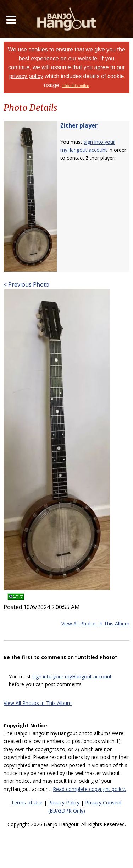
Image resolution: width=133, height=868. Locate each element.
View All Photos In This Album (95, 623)
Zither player (79, 125)
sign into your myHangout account (72, 676)
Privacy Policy (64, 802)
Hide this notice (76, 86)
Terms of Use (27, 802)
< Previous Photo (26, 284)
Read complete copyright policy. (89, 789)
